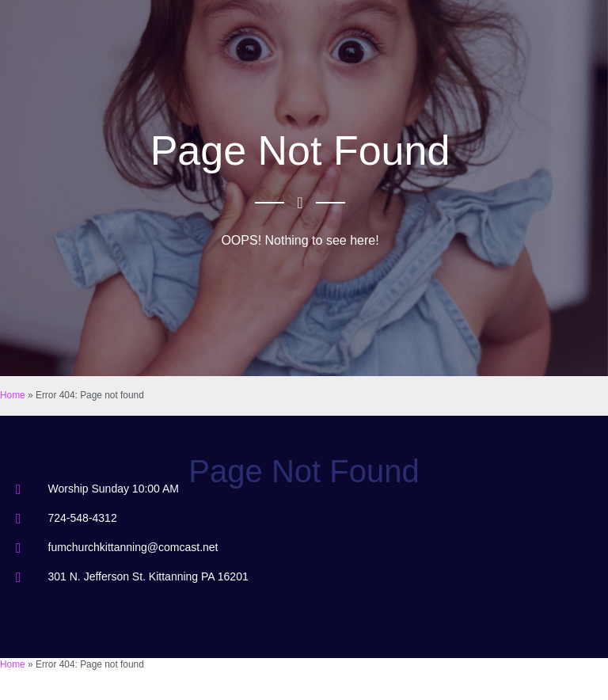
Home (13, 395)
